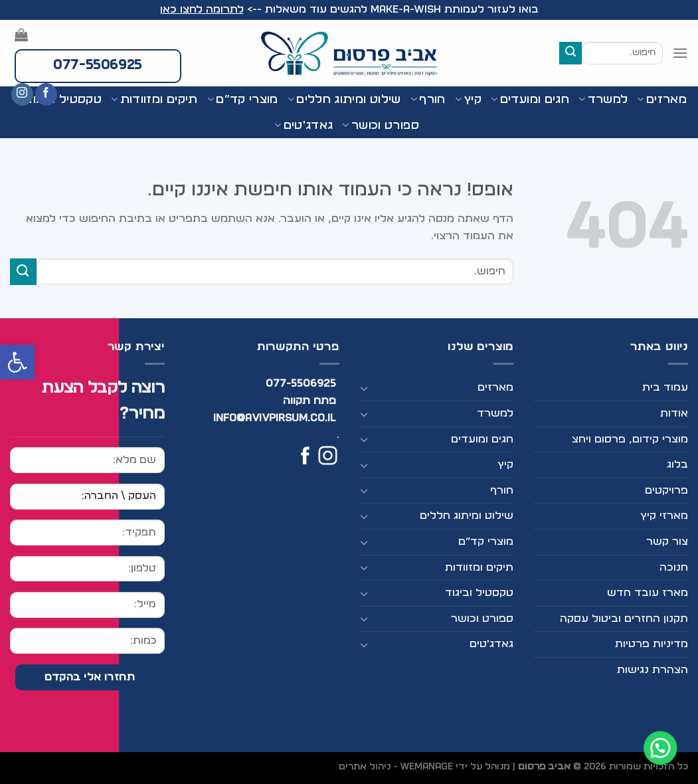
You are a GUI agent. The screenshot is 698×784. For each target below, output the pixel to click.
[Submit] (570, 53)
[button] (17, 362)
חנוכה (674, 567)
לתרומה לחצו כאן (202, 9)
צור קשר (667, 541)
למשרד (603, 99)
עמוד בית (665, 387)
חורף (428, 99)
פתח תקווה (309, 401)
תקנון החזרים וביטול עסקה (624, 619)
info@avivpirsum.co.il (275, 418)
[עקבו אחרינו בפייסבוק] (46, 94)
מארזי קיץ (664, 516)
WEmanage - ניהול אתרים (396, 766)
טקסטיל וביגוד (479, 593)
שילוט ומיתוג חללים (344, 99)
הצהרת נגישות (653, 670)
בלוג (677, 464)
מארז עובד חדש (648, 593)
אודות (674, 413)
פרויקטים (666, 490)
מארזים (662, 99)
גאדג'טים (304, 125)
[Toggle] (365, 388)
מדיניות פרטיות (652, 644)
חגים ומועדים (530, 99)
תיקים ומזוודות (479, 567)
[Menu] (680, 53)
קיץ (469, 99)
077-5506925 (301, 383)
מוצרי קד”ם (243, 99)
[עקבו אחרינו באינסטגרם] (22, 94)
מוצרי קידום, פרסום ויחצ (630, 439)
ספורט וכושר (380, 125)
